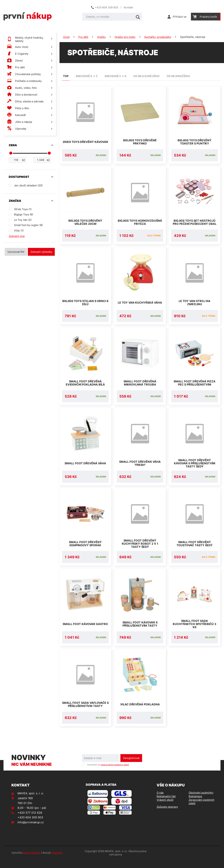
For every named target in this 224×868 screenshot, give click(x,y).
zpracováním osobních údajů (115, 773)
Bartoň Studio (32, 861)
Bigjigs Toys (24, 214)
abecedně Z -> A (115, 76)
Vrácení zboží (165, 808)
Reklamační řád (166, 805)
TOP (66, 76)
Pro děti (83, 37)
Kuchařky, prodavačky (158, 37)
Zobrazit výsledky (41, 252)
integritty (57, 861)
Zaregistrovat (131, 766)
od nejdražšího (178, 76)
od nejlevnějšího (146, 76)
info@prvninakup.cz (31, 831)
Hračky (101, 37)
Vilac (19, 230)
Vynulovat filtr (16, 252)
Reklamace (195, 805)
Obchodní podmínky (201, 801)
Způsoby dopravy (167, 815)
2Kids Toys (23, 209)
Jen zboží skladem (28, 185)
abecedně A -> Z (87, 76)
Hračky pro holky (125, 37)
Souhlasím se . (108, 773)
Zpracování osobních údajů (202, 810)
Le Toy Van (23, 220)
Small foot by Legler (28, 225)
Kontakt (128, 7)
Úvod (66, 37)
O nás (160, 801)
